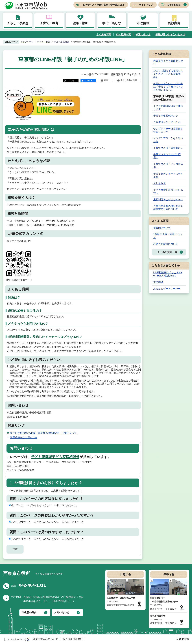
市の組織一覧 (123, 34)
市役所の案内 (29, 612)
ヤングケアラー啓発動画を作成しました (168, 130)
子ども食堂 (159, 183)
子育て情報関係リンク (166, 116)
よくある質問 (104, 34)
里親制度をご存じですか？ (168, 200)
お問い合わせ (62, 612)
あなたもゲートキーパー (167, 289)
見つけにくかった (74, 539)
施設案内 (174, 23)
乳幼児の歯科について (166, 244)
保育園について (162, 228)
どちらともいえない (40, 505)
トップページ (27, 42)
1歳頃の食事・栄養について (168, 236)
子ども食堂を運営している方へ (168, 191)
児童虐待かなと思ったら (24, 437)
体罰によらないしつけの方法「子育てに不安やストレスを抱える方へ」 (168, 87)
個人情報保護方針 (73, 639)
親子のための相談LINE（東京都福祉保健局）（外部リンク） (44, 433)
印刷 (106, 80)
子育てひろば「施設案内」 (168, 148)
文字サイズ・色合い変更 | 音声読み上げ (103, 5)
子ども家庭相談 (61, 42)
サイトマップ (146, 5)
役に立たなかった (67, 505)
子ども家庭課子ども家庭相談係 (55, 457)
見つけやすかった (21, 539)
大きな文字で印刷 (129, 80)
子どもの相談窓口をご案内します (168, 108)
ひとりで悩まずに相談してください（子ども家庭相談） (168, 74)
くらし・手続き (18, 23)
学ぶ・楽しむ (112, 23)
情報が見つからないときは (170, 34)
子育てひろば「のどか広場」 (167, 156)
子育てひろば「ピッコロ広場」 (168, 166)
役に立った (17, 505)
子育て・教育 (49, 23)
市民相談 (158, 282)
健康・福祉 (80, 23)
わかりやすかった (21, 522)
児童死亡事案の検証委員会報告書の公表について (168, 208)
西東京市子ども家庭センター (168, 63)
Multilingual (174, 5)
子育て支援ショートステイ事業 (168, 175)
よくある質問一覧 (167, 252)
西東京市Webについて (45, 639)
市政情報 (143, 23)
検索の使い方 (143, 34)
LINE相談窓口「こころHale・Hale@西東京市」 (168, 274)
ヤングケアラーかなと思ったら (168, 140)
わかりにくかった (74, 522)
